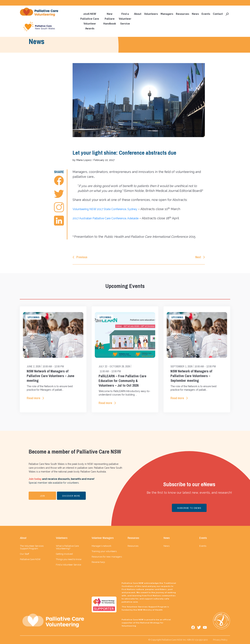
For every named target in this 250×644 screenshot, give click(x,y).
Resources (182, 14)
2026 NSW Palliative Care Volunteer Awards (90, 21)
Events (206, 14)
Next (198, 257)
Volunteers (151, 14)
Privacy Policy (220, 640)
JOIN (42, 496)
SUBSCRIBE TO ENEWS (189, 508)
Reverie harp (98, 562)
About (138, 14)
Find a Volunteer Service (125, 19)
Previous (82, 257)
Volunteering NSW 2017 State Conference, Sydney (110, 209)
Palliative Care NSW (30, 559)
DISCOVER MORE (71, 496)
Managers (167, 14)
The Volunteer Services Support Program (32, 547)
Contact (218, 14)
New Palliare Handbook (110, 19)
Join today (35, 479)
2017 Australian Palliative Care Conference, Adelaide (111, 218)
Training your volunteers (104, 551)
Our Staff (25, 554)
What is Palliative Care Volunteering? (67, 547)
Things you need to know (69, 559)
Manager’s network (101, 546)
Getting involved (64, 554)
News (195, 14)
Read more (34, 398)
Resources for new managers (107, 557)
